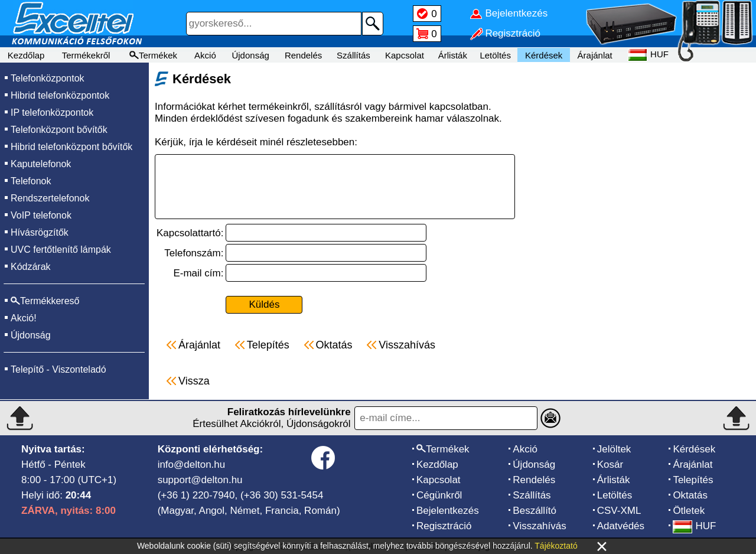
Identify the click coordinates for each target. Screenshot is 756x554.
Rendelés (303, 55)
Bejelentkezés (448, 511)
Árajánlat (595, 55)
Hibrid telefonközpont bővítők (71, 147)
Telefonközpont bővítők (59, 130)
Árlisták (453, 55)
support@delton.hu (200, 480)
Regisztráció (444, 526)
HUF (694, 526)
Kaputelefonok (41, 164)
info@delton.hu (192, 465)
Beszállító (535, 511)
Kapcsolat (405, 55)
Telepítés (693, 480)
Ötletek (689, 511)
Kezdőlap (26, 55)
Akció (205, 55)
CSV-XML (619, 511)
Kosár (610, 465)
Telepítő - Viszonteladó (58, 369)
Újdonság (250, 55)
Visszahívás (539, 526)
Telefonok (31, 181)
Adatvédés (621, 526)
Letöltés (495, 55)
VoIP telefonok (41, 215)
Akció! (24, 318)
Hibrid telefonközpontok (60, 95)
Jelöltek (614, 449)
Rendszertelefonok (50, 198)
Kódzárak (31, 267)
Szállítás (353, 55)
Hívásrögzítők (40, 232)
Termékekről (86, 55)
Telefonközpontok (48, 78)
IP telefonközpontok (52, 113)
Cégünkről (439, 495)
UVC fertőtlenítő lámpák (61, 250)
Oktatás (690, 495)
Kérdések (544, 55)
